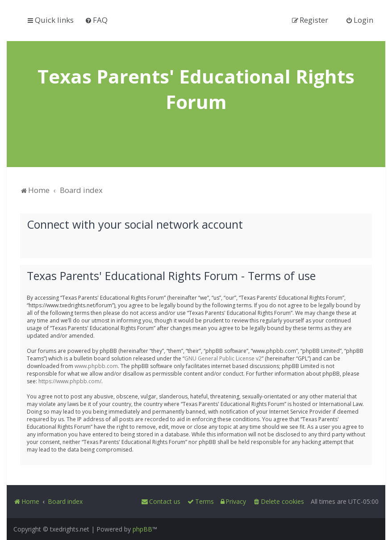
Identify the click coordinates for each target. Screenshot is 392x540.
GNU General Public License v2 (223, 358)
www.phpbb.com (96, 365)
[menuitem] (96, 20)
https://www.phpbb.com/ (70, 380)
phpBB (142, 529)
